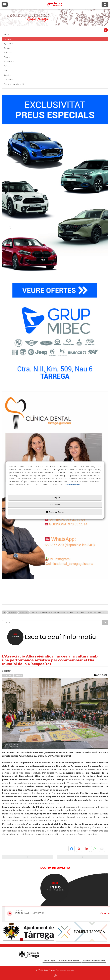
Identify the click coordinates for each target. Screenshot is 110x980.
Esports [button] (7, 57)
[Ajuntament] (29, 932)
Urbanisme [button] (8, 80)
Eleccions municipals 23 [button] (14, 84)
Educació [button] (7, 34)
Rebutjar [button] (55, 505)
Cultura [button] (7, 48)
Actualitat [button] (8, 39)
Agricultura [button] (8, 43)
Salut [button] (6, 71)
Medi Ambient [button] (10, 62)
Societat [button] (7, 75)
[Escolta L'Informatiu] (55, 637)
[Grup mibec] (55, 240)
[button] (8, 17)
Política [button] (7, 66)
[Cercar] (105, 623)
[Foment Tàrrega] (81, 932)
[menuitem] (50, 961)
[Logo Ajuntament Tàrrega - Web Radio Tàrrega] (29, 955)
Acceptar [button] (55, 498)
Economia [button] (8, 52)
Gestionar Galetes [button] (55, 512)
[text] (52, 623)
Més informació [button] (72, 485)
